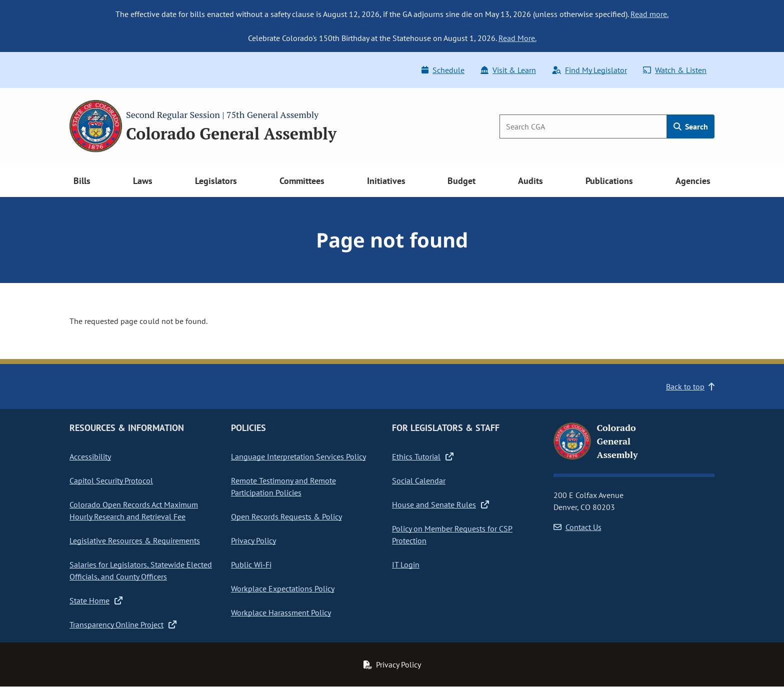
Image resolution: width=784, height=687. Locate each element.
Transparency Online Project (123, 624)
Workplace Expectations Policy (283, 588)
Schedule (443, 70)
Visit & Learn (508, 70)
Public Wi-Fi (251, 564)
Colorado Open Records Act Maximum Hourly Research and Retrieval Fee (134, 510)
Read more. (649, 14)
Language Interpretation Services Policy (298, 456)
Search (691, 126)
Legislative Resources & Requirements (135, 540)
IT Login (406, 564)
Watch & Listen (675, 70)
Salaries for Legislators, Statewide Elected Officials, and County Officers (141, 570)
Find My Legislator (589, 70)
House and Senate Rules (440, 504)
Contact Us (577, 527)
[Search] (583, 126)
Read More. (517, 38)
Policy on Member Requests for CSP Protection (452, 534)
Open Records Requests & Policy (286, 516)
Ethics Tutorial (423, 456)
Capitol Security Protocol (111, 480)
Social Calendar (419, 480)
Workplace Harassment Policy (281, 612)
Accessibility (90, 456)
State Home (96, 600)
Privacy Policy (253, 540)
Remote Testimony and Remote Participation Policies (283, 486)
